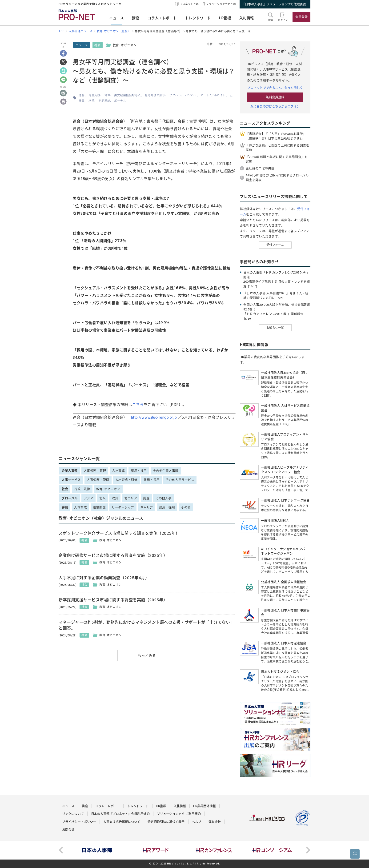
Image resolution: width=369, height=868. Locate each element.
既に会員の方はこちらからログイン (275, 106)
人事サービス (71, 480)
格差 (91, 101)
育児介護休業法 (155, 95)
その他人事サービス (180, 480)
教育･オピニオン (108, 489)
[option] (97, 850)
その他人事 (164, 498)
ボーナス (120, 101)
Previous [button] (61, 850)
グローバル (70, 498)
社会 (98, 45)
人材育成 (118, 471)
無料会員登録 (275, 97)
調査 (146, 498)
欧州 (115, 498)
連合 (82, 95)
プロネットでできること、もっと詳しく (275, 88)
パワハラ (191, 95)
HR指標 (225, 18)
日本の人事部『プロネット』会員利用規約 (120, 814)
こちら (138, 405)
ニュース (116, 18)
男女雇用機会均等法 (127, 95)
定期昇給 (104, 101)
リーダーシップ (123, 507)
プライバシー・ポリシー (79, 822)
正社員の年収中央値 (260, 168)
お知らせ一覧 (275, 328)
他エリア (131, 498)
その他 (186, 507)
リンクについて (73, 814)
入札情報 (247, 18)
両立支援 (94, 95)
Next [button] (308, 850)
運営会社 (215, 822)
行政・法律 (82, 489)
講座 (136, 18)
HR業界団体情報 (205, 806)
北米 (102, 498)
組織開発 (99, 507)
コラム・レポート (162, 18)
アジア (89, 498)
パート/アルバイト (213, 95)
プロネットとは (189, 4)
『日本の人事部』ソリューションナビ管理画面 (274, 4)
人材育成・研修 (126, 480)
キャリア (147, 507)
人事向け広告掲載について (122, 822)
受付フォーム (275, 245)
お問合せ (68, 830)
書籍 (65, 507)
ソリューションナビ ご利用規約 (179, 814)
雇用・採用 (139, 471)
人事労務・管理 (95, 471)
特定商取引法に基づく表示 (166, 822)
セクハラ (175, 95)
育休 (107, 95)
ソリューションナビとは (221, 4)
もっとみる (147, 656)
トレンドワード (198, 18)
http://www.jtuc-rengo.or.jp (154, 417)
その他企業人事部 (166, 471)
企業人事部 (70, 471)
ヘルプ (197, 822)
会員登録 (301, 17)
